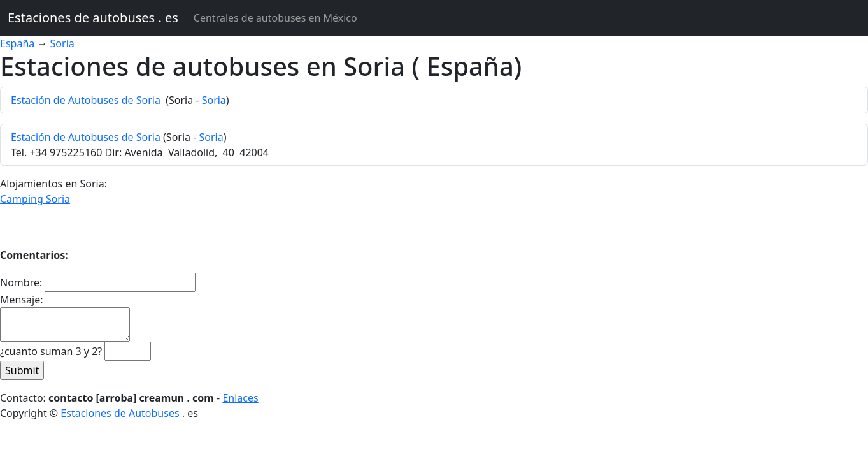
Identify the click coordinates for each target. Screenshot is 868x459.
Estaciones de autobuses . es (93, 18)
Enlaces (240, 398)
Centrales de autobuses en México (275, 18)
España (17, 43)
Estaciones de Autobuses (120, 413)
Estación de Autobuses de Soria (86, 100)
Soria (62, 43)
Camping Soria (35, 199)
